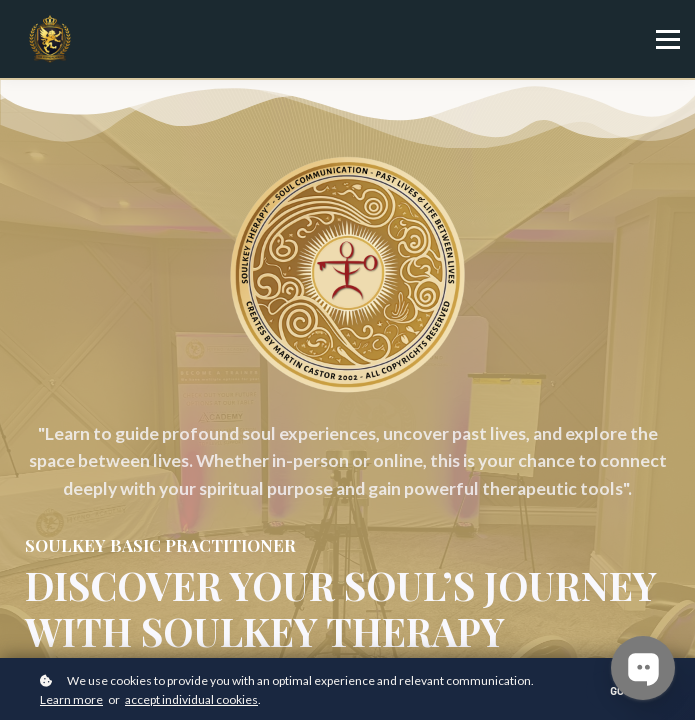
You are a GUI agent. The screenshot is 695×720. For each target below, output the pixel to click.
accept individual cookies (191, 699)
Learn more (71, 699)
